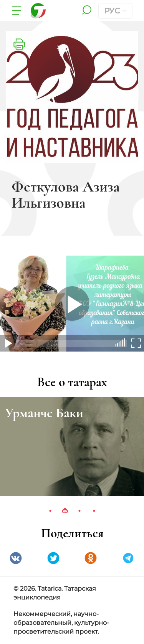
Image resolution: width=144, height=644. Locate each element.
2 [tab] (65, 511)
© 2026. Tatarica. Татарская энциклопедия (55, 593)
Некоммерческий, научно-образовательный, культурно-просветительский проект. (61, 623)
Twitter (53, 558)
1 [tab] (50, 511)
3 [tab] (79, 511)
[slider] (122, 343)
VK (16, 558)
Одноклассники (91, 558)
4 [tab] (94, 511)
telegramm (128, 558)
